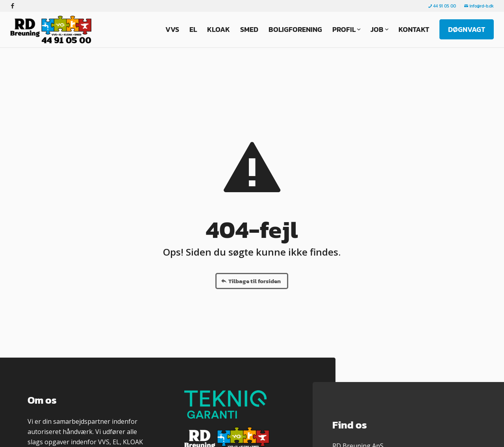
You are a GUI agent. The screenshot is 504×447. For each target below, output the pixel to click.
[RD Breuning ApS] (53, 30)
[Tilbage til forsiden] (252, 281)
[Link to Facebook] (13, 6)
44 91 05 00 (442, 6)
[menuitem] (442, 6)
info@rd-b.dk (479, 6)
